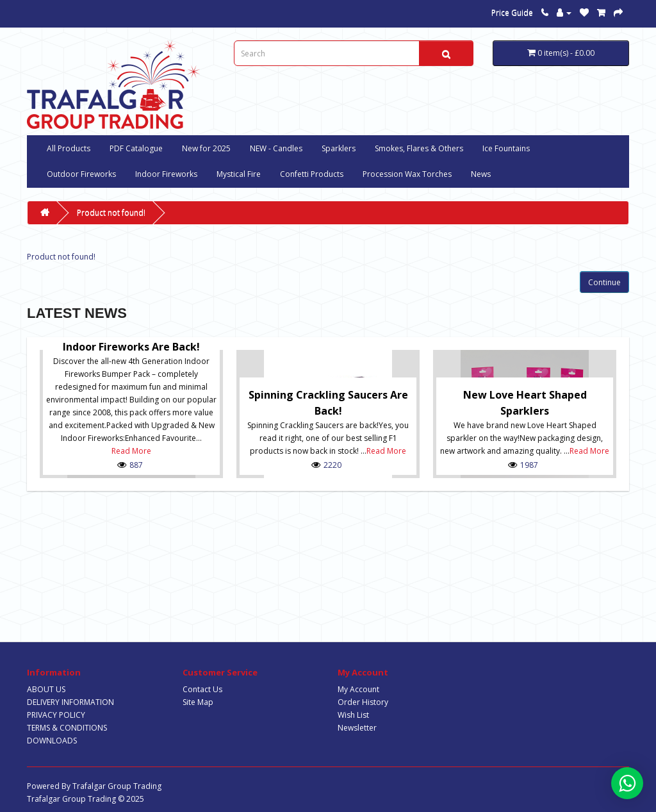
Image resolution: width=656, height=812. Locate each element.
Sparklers (339, 148)
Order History (363, 702)
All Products (69, 148)
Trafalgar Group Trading (117, 786)
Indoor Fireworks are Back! (131, 347)
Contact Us (202, 689)
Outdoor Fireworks (81, 174)
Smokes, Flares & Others (419, 148)
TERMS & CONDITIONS (67, 728)
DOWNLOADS (52, 741)
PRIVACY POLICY (56, 715)
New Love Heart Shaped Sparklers (525, 403)
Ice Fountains (506, 148)
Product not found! (111, 212)
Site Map (198, 702)
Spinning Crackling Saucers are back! (328, 403)
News (481, 174)
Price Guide (512, 12)
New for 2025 (206, 148)
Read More (131, 451)
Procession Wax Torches (407, 174)
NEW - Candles (276, 148)
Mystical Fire (239, 174)
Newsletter (357, 728)
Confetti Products (312, 174)
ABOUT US (46, 689)
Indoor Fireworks (166, 174)
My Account (358, 689)
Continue (604, 282)
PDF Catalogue (136, 148)
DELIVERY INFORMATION (70, 702)
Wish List (353, 715)
